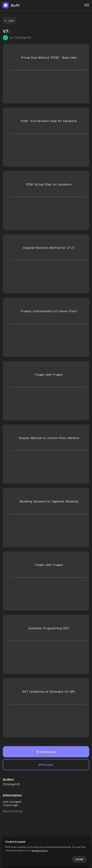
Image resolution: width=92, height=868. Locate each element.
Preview (46, 765)
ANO (10, 21)
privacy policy (40, 850)
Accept (79, 859)
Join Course (46, 752)
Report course (13, 811)
